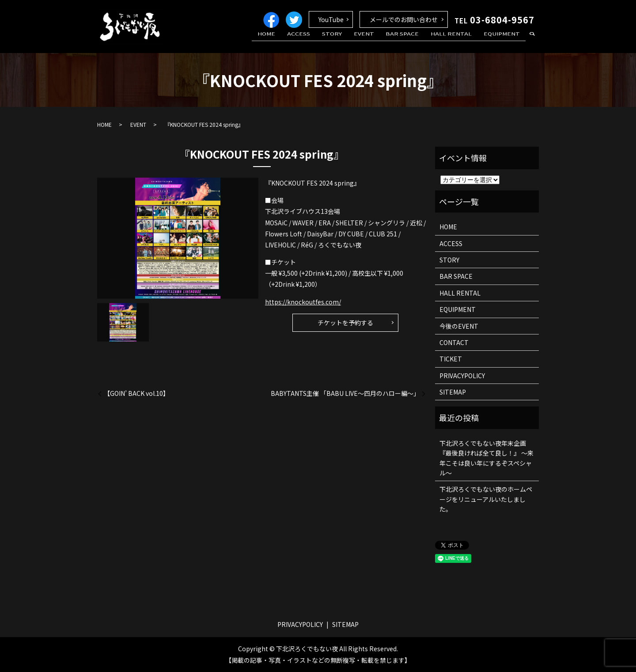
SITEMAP (453, 392)
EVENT (379, 41)
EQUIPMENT (504, 41)
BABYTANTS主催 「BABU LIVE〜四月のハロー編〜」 (345, 393)
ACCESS (323, 41)
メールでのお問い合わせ (404, 19)
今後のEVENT (459, 326)
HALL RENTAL (458, 41)
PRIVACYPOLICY (462, 376)
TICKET (451, 359)
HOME (295, 41)
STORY (351, 41)
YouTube (331, 19)
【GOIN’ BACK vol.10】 (136, 393)
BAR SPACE (413, 41)
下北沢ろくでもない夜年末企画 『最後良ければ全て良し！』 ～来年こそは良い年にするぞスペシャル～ (486, 458)
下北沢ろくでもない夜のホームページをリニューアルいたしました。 (486, 499)
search (532, 42)
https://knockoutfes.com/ (303, 302)
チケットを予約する (345, 323)
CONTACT (454, 342)
